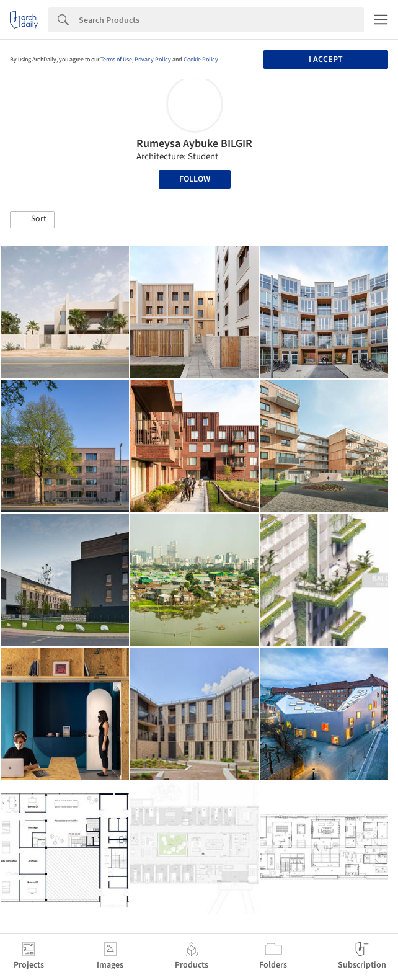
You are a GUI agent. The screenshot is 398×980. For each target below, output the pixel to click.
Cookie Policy (201, 60)
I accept (326, 60)
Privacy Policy (153, 60)
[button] (32, 220)
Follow (195, 179)
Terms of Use (116, 60)
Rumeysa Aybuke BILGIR (194, 144)
